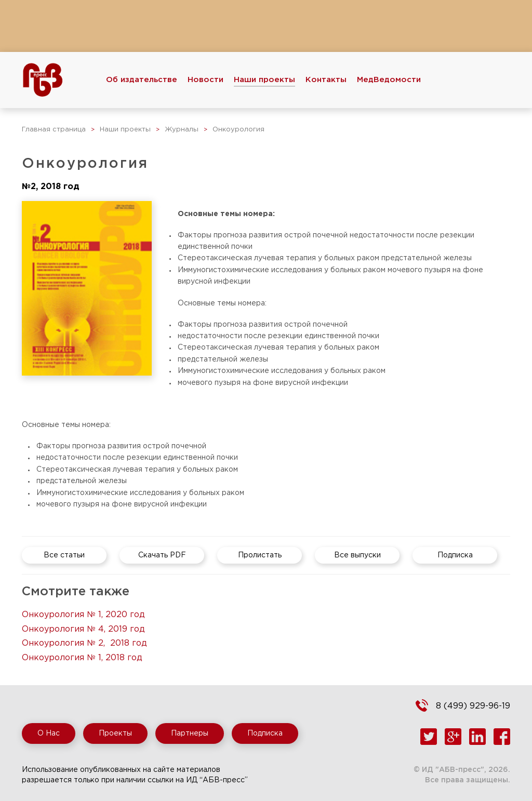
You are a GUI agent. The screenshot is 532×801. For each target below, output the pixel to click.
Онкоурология (238, 130)
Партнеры (190, 733)
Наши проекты (264, 80)
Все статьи (64, 555)
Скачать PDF (162, 555)
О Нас (49, 733)
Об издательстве (142, 80)
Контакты (326, 80)
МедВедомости (389, 80)
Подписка (455, 555)
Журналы (182, 130)
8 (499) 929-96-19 (473, 706)
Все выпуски (357, 555)
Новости (205, 80)
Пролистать (260, 555)
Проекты (115, 733)
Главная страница (54, 130)
